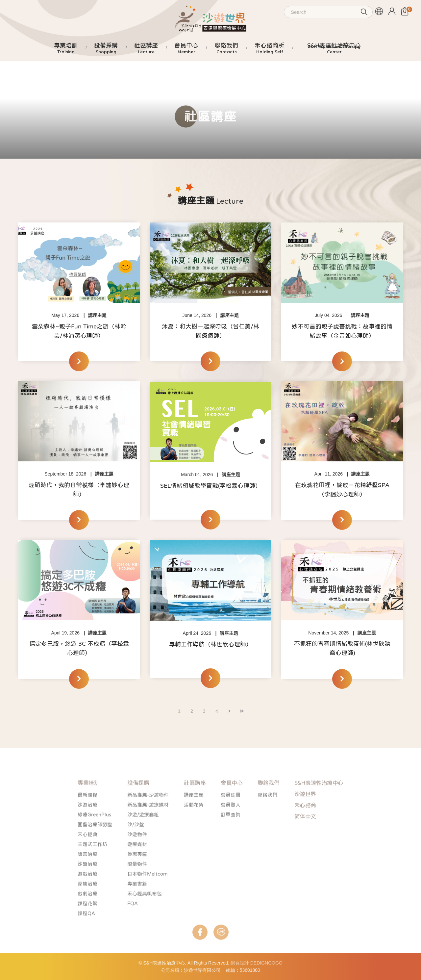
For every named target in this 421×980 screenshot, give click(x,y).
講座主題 (97, 315)
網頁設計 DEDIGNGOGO (257, 963)
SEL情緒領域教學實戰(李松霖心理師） (211, 486)
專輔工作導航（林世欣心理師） (210, 644)
